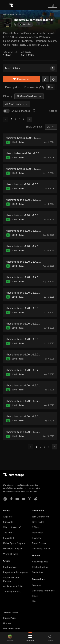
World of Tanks (11, 554)
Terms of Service (11, 613)
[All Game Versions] (28, 96)
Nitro (35, 601)
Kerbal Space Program (14, 543)
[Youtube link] (17, 499)
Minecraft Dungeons (13, 549)
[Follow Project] (54, 79)
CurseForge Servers (41, 549)
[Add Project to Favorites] (45, 79)
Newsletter (37, 533)
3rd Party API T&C (12, 592)
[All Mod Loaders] (15, 104)
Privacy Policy (10, 618)
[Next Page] (29, 119)
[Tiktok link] (11, 499)
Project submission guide (15, 572)
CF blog (36, 527)
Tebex (35, 596)
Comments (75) (34, 87)
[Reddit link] (36, 499)
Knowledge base (40, 562)
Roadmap (37, 538)
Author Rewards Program (11, 579)
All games (8, 517)
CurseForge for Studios (43, 591)
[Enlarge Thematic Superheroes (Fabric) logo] (7, 23)
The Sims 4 (9, 533)
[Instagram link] (5, 499)
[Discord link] (23, 499)
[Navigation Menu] (5, 5)
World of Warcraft (12, 527)
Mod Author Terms (12, 629)
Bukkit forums (39, 543)
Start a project (10, 567)
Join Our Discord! (41, 517)
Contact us (37, 572)
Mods (22, 15)
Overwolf (37, 585)
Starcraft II (8, 538)
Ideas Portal (38, 522)
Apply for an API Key (13, 586)
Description (13, 87)
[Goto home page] (12, 5)
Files (51, 87)
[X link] (29, 499)
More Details (30, 68)
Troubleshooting (40, 567)
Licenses (7, 623)
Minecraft (9, 15)
